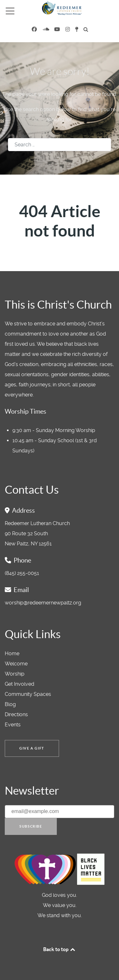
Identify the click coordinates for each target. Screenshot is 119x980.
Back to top (60, 949)
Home (12, 653)
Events (13, 725)
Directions (16, 714)
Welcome (16, 664)
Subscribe (31, 826)
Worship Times (26, 411)
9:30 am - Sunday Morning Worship (54, 430)
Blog (10, 704)
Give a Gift (32, 748)
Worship (15, 674)
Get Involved (20, 684)
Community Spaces (28, 694)
